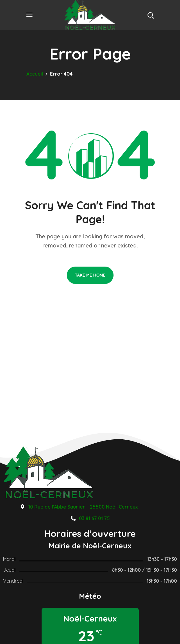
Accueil (35, 74)
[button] (151, 15)
